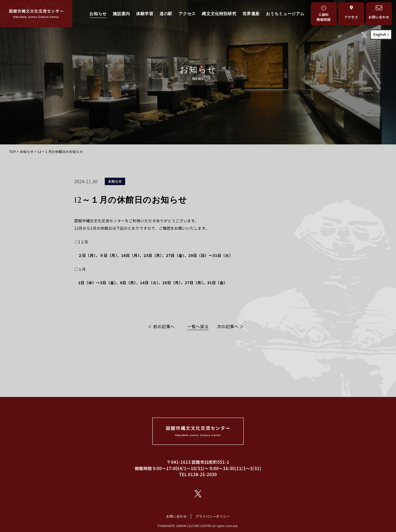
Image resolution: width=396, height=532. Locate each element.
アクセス (187, 14)
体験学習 (145, 14)
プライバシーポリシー (213, 516)
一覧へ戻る (198, 326)
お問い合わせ (177, 516)
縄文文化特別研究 (219, 14)
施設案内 (121, 14)
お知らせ (98, 14)
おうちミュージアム (285, 14)
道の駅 (166, 14)
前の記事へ (164, 326)
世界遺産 (251, 14)
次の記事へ (228, 326)
